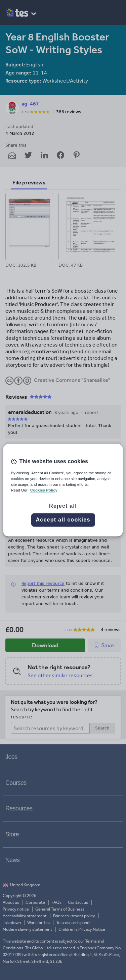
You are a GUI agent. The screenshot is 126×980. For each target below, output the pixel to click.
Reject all (63, 506)
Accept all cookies (63, 520)
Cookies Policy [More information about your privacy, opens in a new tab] (44, 490)
